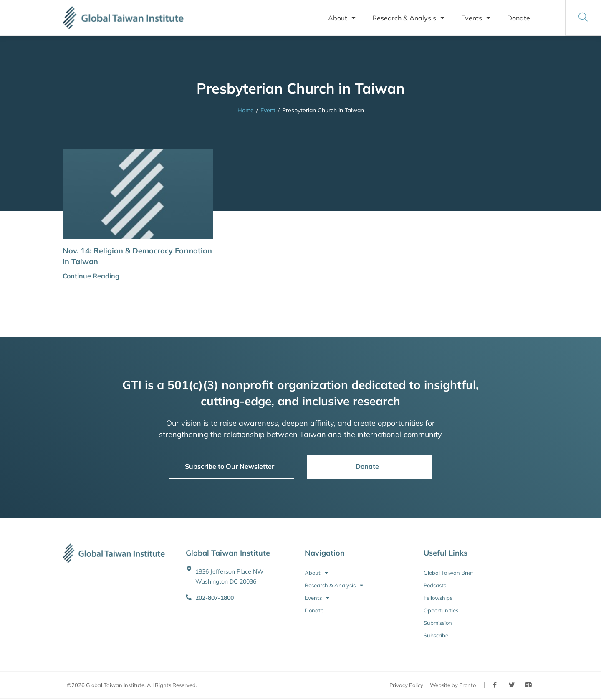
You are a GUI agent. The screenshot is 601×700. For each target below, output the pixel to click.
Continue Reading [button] (91, 276)
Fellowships (438, 598)
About (342, 18)
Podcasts (435, 585)
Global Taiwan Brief (448, 573)
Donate (519, 18)
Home (246, 110)
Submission (438, 623)
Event (268, 110)
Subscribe (436, 635)
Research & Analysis (408, 18)
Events (476, 18)
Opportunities (441, 610)
